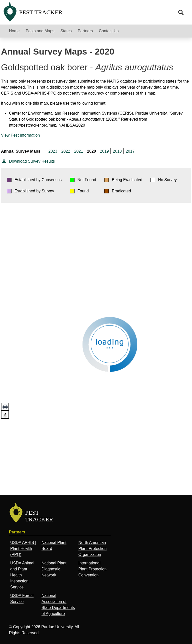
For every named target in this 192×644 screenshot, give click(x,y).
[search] (181, 13)
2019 (104, 151)
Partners (85, 31)
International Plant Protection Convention (92, 569)
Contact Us (109, 31)
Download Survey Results (28, 161)
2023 (53, 151)
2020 (91, 151)
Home (14, 31)
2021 (79, 151)
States (66, 31)
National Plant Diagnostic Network (54, 569)
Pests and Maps (40, 31)
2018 (117, 151)
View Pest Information (20, 135)
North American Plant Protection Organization (92, 549)
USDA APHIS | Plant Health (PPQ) (23, 549)
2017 (130, 151)
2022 (66, 151)
